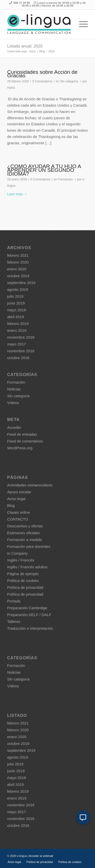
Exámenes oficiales (23, 533)
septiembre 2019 (21, 283)
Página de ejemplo (23, 574)
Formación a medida (24, 540)
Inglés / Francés (21, 560)
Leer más (18, 194)
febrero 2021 (18, 255)
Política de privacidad (25, 587)
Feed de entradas (22, 434)
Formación (65, 179)
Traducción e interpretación (30, 628)
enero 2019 (17, 330)
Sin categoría (69, 81)
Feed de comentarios (25, 441)
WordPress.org (20, 448)
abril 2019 (15, 317)
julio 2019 (15, 296)
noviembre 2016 (21, 351)
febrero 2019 (18, 324)
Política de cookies (23, 581)
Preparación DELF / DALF (29, 615)
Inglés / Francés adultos (27, 567)
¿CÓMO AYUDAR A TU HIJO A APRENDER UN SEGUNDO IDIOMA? (44, 170)
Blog (11, 506)
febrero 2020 (18, 262)
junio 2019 (16, 303)
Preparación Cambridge (27, 608)
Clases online (18, 512)
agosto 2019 (18, 289)
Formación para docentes (29, 546)
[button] (83, 817)
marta (11, 88)
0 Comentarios (42, 81)
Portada (14, 601)
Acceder (14, 427)
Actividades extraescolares (30, 485)
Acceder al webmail (41, 856)
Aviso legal (16, 499)
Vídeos (13, 403)
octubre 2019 (18, 276)
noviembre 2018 (21, 337)
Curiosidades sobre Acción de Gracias (42, 74)
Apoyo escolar (19, 492)
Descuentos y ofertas (25, 526)
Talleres (14, 621)
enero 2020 (17, 269)
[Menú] (81, 24)
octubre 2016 (18, 358)
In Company (17, 553)
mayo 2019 (16, 310)
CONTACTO (18, 519)
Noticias (14, 389)
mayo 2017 (16, 344)
